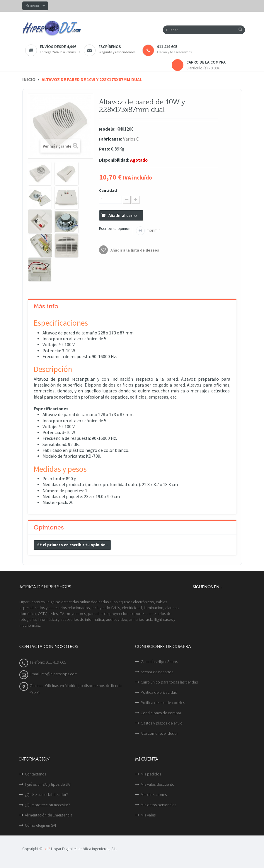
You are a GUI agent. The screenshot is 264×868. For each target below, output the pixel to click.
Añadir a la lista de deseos (134, 250)
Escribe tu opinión (115, 228)
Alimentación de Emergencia (49, 815)
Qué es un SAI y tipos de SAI (48, 784)
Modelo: (107, 129)
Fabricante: (111, 139)
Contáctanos (36, 774)
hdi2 (47, 849)
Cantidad (108, 190)
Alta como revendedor (159, 733)
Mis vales (148, 815)
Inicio (29, 80)
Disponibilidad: (114, 160)
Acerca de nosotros (157, 672)
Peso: (105, 149)
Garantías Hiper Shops (159, 662)
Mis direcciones (154, 794)
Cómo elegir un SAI (40, 825)
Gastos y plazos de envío (162, 723)
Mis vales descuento (157, 784)
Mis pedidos (151, 774)
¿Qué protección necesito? (47, 805)
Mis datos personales (158, 805)
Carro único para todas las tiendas (169, 682)
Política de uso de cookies (163, 703)
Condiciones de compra (161, 713)
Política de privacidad (159, 692)
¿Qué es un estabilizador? (46, 794)
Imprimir (152, 230)
